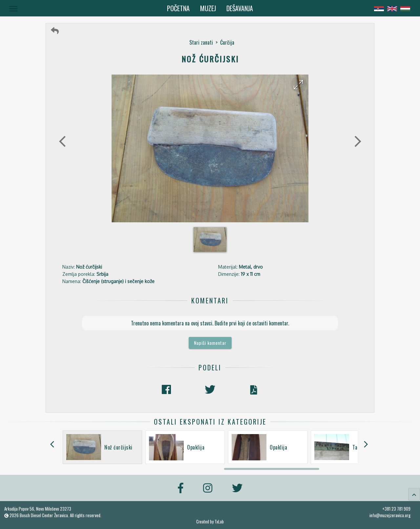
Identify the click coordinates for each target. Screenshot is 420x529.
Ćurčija (227, 42)
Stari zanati (201, 42)
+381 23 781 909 (396, 509)
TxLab (219, 522)
